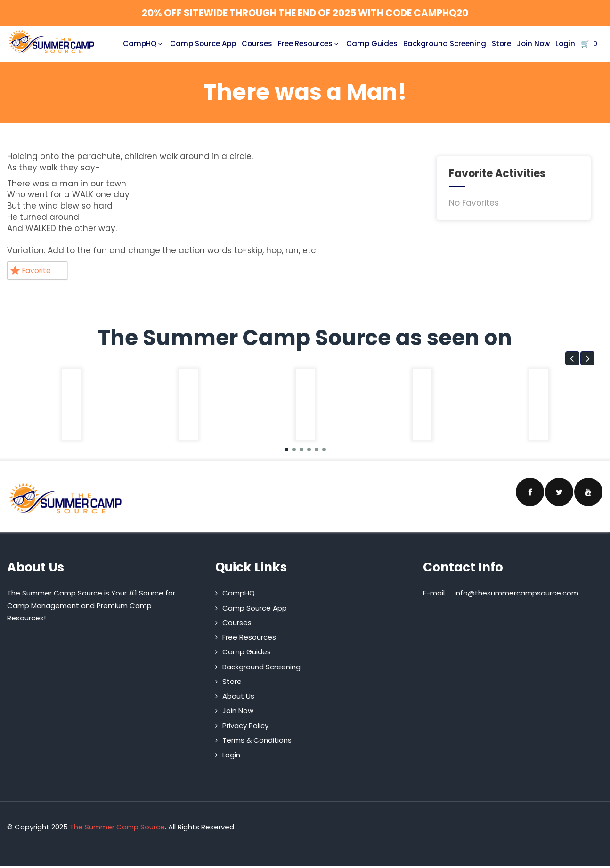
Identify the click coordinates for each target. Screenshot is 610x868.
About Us (238, 698)
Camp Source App (203, 44)
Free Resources (309, 44)
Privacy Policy (245, 727)
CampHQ (144, 44)
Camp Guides (372, 44)
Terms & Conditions (257, 742)
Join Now (533, 44)
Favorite (33, 271)
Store (501, 44)
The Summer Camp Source (117, 829)
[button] (572, 360)
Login (565, 44)
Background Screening (445, 44)
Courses (257, 44)
